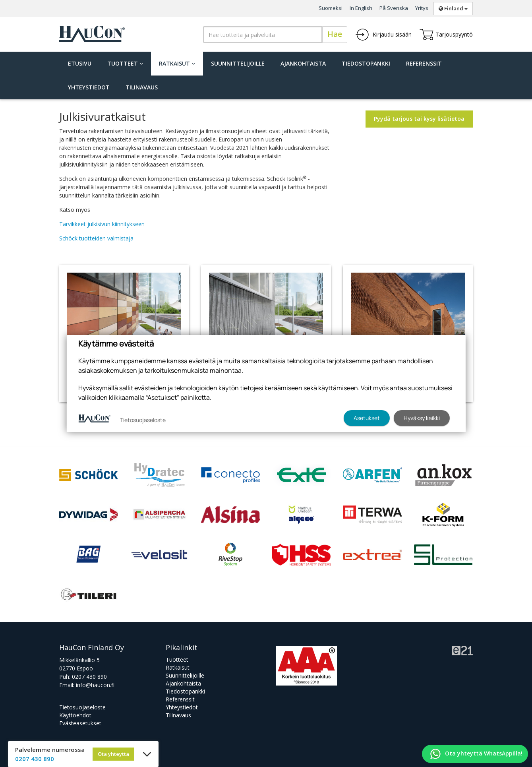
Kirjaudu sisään (383, 35)
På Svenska (394, 8)
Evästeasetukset (80, 723)
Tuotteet (125, 63)
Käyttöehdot (75, 715)
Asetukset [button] (367, 418)
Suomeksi (331, 8)
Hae (335, 34)
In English (361, 8)
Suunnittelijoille (238, 63)
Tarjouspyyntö (446, 35)
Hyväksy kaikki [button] (422, 418)
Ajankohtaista (303, 63)
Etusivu (80, 63)
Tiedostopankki (366, 63)
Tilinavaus (142, 87)
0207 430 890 (89, 677)
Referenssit (424, 63)
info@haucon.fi (95, 685)
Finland (453, 8)
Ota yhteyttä (113, 754)
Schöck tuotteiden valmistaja (96, 238)
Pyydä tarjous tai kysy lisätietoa (419, 119)
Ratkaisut (177, 63)
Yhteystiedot (89, 87)
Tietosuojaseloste (82, 707)
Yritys (422, 8)
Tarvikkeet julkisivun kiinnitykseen (102, 224)
